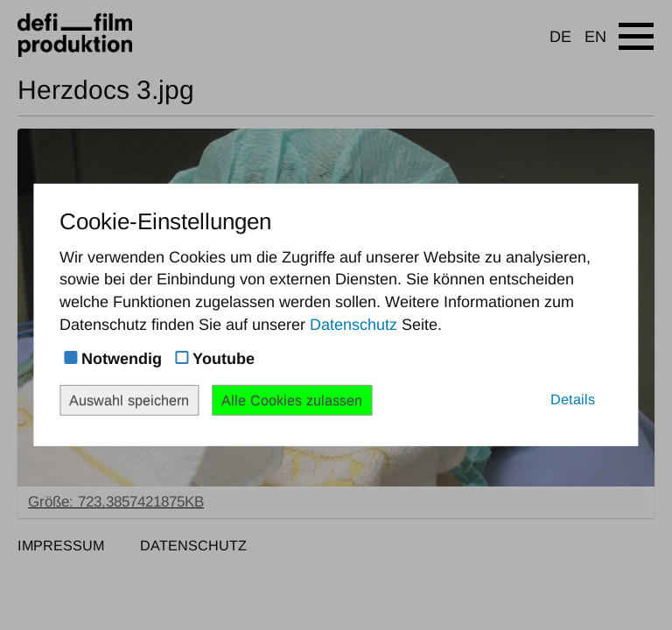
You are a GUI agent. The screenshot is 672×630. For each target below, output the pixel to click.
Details (573, 399)
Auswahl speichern (129, 400)
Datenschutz (353, 325)
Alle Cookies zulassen (292, 400)
